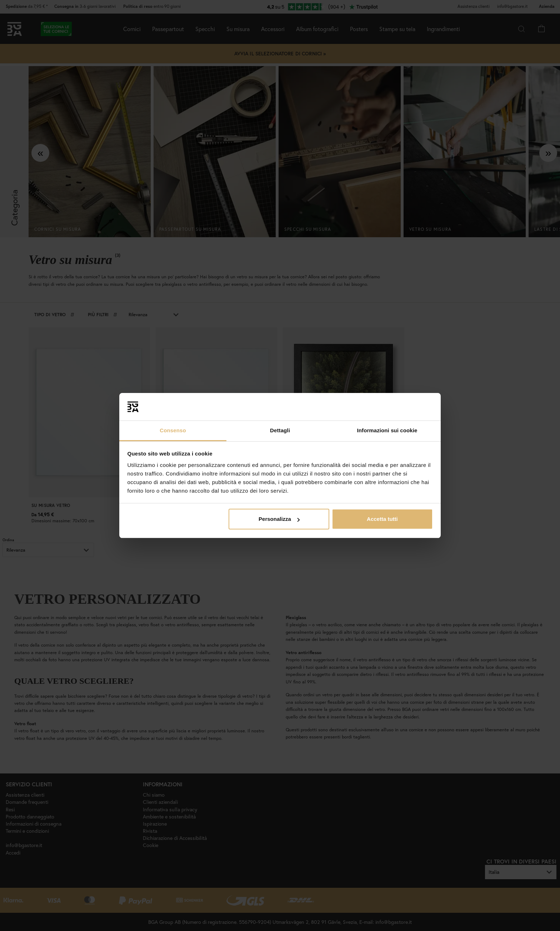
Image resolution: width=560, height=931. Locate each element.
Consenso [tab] (173, 430)
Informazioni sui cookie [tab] (387, 430)
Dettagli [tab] (280, 430)
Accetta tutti (382, 519)
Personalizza (279, 519)
